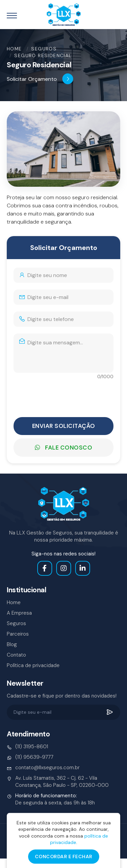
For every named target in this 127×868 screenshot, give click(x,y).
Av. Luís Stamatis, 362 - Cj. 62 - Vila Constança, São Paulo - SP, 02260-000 (58, 782)
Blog (12, 644)
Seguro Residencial (43, 55)
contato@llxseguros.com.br (43, 768)
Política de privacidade (33, 665)
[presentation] (65, 395)
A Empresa (19, 613)
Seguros (44, 49)
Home (14, 49)
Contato (16, 655)
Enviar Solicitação (64, 426)
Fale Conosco (63, 448)
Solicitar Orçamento (40, 79)
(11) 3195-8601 (27, 747)
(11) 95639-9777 (30, 757)
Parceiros (18, 634)
